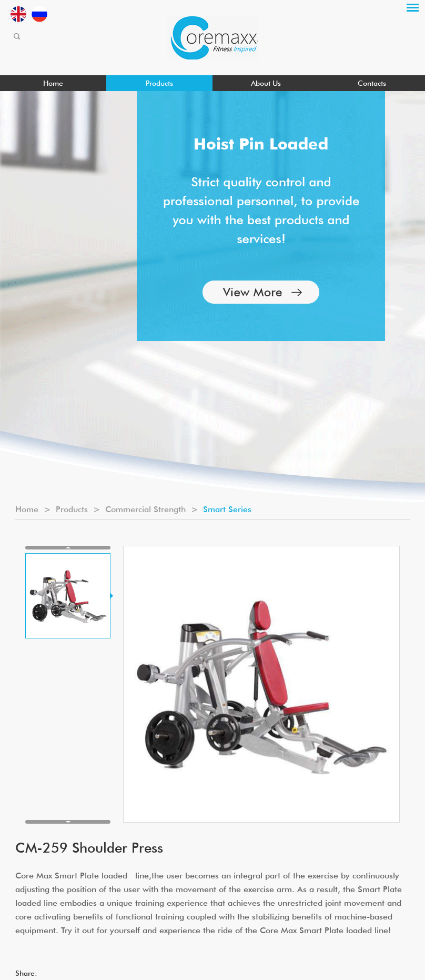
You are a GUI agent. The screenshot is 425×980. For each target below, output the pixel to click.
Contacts (372, 83)
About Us (266, 83)
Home (53, 83)
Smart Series (227, 509)
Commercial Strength (145, 509)
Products (159, 83)
